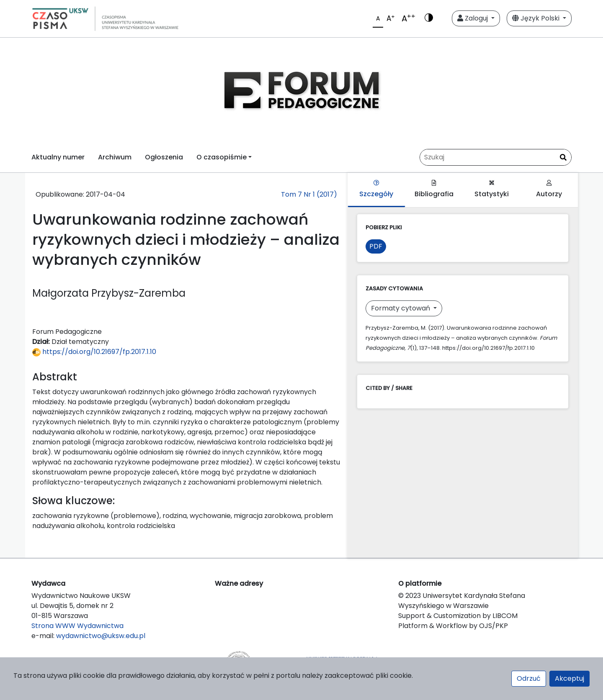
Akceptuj (569, 678)
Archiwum (115, 157)
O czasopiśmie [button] (222, 157)
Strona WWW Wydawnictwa (77, 626)
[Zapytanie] (496, 157)
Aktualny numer (58, 157)
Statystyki (492, 189)
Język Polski (537, 18)
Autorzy (549, 189)
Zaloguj (473, 18)
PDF (376, 246)
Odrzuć (529, 678)
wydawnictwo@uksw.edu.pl (101, 636)
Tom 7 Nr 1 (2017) (309, 194)
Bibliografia (434, 189)
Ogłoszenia (164, 157)
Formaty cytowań (401, 308)
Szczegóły (376, 189)
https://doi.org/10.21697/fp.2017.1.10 (94, 352)
